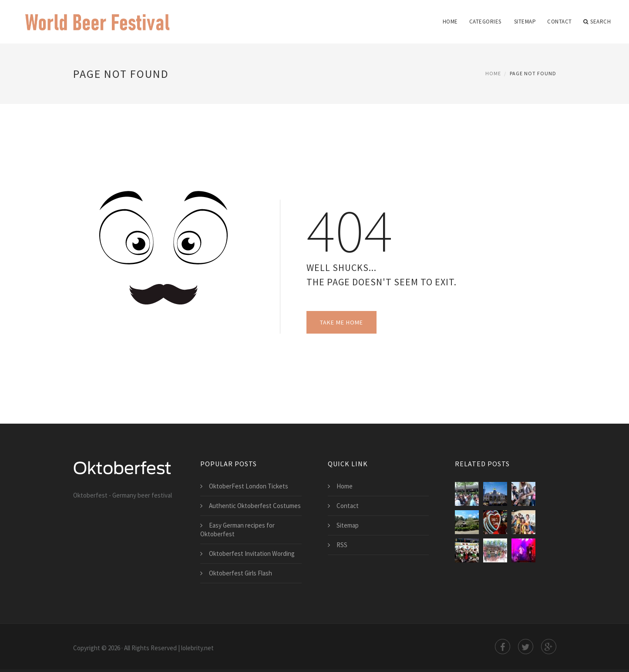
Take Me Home (341, 322)
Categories (485, 22)
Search (597, 22)
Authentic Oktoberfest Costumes (255, 506)
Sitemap (525, 22)
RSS (342, 545)
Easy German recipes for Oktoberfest (237, 530)
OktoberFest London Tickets (249, 486)
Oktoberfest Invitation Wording (252, 553)
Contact (560, 22)
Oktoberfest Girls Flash (240, 573)
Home (450, 22)
